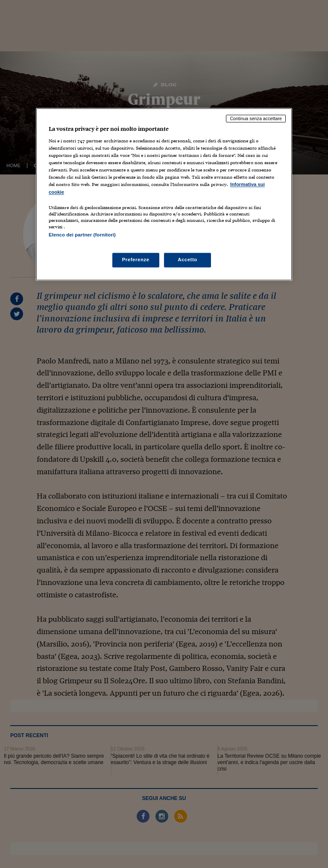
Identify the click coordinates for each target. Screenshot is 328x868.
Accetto (187, 260)
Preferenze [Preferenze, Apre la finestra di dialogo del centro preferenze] (136, 260)
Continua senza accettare (256, 118)
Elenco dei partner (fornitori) (82, 235)
